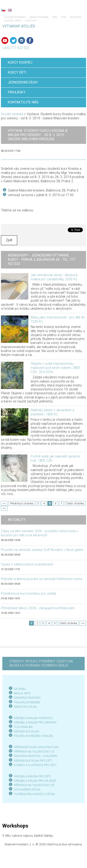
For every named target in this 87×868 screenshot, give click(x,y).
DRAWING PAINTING (27, 698)
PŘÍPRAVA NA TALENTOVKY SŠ (34, 785)
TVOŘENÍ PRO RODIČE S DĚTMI (34, 794)
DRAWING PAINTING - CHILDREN (35, 756)
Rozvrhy (76, 17)
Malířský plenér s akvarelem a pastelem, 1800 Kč (52, 412)
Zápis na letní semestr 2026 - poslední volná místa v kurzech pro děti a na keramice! (40, 533)
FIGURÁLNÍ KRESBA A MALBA (34, 736)
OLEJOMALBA (23, 727)
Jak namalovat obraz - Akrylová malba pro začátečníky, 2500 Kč (54, 277)
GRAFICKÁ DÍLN (24, 707)
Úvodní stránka (15, 17)
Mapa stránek (39, 17)
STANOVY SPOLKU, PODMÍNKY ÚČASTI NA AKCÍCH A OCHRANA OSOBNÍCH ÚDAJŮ (41, 663)
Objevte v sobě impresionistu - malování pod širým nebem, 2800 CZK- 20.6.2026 (55, 368)
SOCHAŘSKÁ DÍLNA (27, 789)
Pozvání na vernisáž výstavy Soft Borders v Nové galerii (42, 550)
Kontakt (31, 21)
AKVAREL (20, 689)
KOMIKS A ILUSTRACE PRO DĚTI (35, 765)
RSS (55, 17)
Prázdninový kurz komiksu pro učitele (29, 594)
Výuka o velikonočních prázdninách (27, 564)
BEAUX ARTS (22, 693)
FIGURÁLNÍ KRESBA (27, 702)
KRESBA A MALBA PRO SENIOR (34, 722)
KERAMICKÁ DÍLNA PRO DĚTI (33, 761)
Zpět (9, 240)
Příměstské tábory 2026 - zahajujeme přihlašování (38, 608)
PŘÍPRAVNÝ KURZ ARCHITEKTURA (36, 747)
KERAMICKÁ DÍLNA (27, 731)
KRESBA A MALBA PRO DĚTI (32, 776)
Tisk (63, 17)
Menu (74, 7)
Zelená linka (13, 21)
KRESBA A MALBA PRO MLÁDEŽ (35, 781)
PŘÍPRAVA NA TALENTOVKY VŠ (34, 752)
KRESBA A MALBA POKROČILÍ (33, 718)
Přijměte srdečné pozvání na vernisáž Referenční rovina (42, 579)
